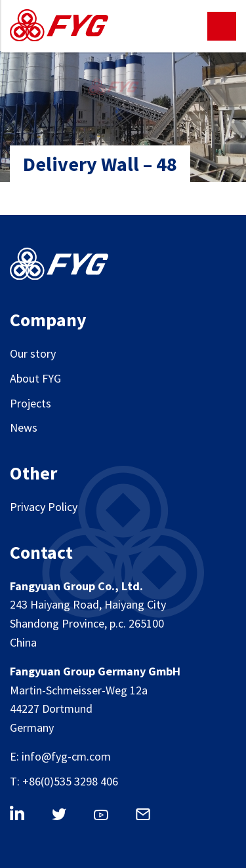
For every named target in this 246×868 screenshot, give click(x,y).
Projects (31, 403)
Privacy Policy (44, 507)
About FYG (35, 378)
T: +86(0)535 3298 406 (64, 781)
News (24, 427)
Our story (33, 353)
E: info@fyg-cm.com (60, 756)
